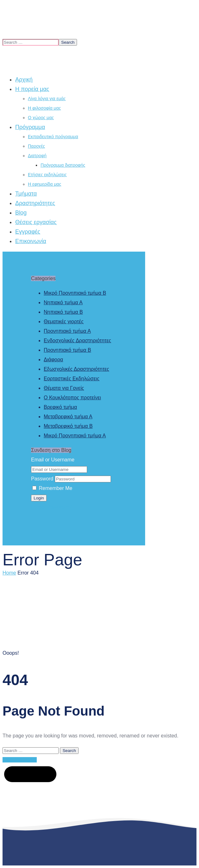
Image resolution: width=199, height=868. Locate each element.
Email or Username (53, 460)
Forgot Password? (52, 507)
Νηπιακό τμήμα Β (63, 312)
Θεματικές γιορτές (64, 321)
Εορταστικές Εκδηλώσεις (72, 379)
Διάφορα (53, 360)
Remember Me (52, 488)
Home (9, 573)
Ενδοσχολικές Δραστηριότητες (77, 341)
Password (42, 479)
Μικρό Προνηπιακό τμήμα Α (75, 436)
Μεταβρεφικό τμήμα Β (68, 426)
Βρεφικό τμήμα (60, 407)
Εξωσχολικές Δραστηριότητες (77, 369)
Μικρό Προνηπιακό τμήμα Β (75, 293)
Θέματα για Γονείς (64, 388)
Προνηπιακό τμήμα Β (67, 350)
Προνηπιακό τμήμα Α (67, 331)
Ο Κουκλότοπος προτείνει (72, 398)
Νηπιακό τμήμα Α (63, 302)
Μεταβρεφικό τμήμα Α (68, 417)
